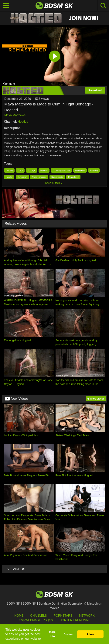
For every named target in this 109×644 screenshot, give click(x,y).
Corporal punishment (61, 170)
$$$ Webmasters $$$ (36, 620)
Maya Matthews (15, 115)
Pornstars (63, 616)
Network (87, 616)
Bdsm (20, 170)
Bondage (32, 170)
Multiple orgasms (39, 177)
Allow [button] (90, 634)
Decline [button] (68, 634)
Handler (9, 177)
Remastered (73, 177)
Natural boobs (57, 177)
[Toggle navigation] (6, 6)
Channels (39, 616)
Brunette (44, 170)
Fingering (94, 170)
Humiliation (22, 177)
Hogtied (23, 122)
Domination (80, 170)
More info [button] (52, 634)
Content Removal (75, 620)
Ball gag (9, 170)
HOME (19, 616)
